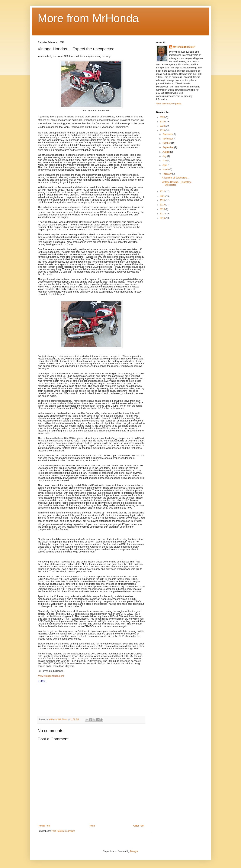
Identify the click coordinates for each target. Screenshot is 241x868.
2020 (163, 200)
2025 (163, 122)
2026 (163, 117)
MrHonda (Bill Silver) (184, 47)
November (168, 139)
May (165, 161)
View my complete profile (169, 104)
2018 (163, 209)
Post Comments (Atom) (63, 831)
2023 (163, 130)
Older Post (139, 826)
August (166, 152)
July (165, 156)
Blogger (134, 851)
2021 (163, 196)
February (167, 174)
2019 (163, 205)
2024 (163, 126)
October (167, 143)
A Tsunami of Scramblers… (176, 178)
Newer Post (44, 826)
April (165, 165)
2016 (163, 218)
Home (92, 826)
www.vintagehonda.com (51, 676)
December (168, 134)
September (168, 147)
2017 (163, 214)
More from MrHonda (88, 18)
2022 (163, 192)
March (166, 169)
